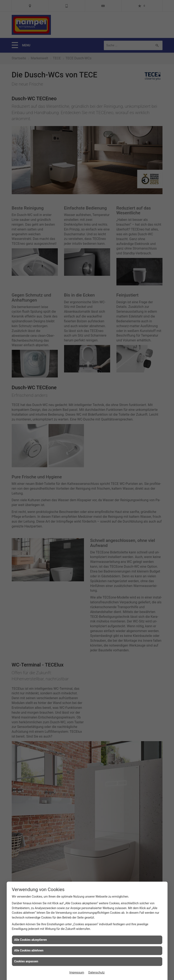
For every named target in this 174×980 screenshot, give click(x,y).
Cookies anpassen (26, 961)
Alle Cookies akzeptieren (31, 940)
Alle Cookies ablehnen (29, 950)
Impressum (77, 972)
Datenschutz (97, 972)
